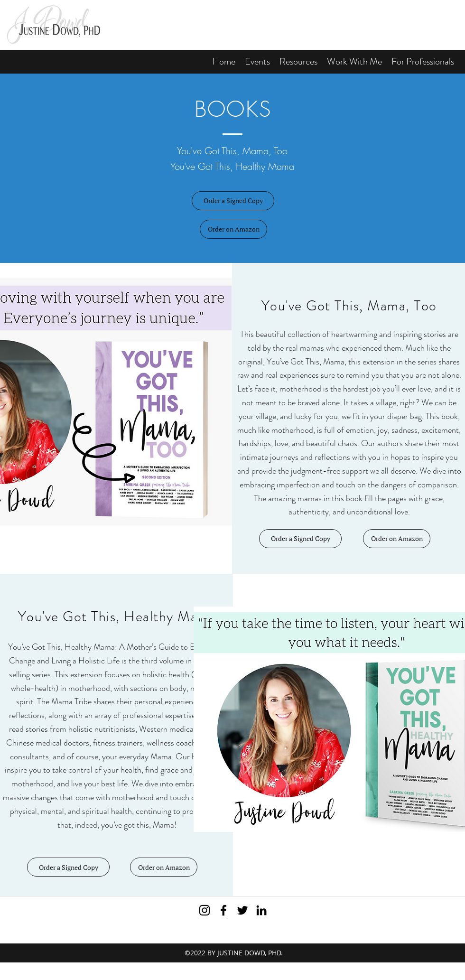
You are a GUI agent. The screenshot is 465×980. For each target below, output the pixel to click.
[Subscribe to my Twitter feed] (242, 910)
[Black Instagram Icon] (205, 910)
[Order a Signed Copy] (233, 201)
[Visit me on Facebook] (223, 910)
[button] (298, 62)
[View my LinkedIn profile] (261, 910)
